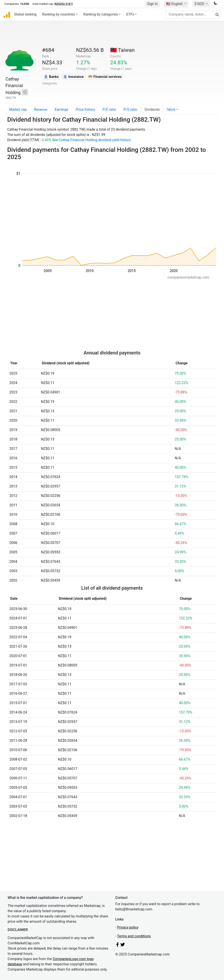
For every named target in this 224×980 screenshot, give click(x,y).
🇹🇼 (122, 50)
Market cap (18, 110)
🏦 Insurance (73, 77)
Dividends (152, 110)
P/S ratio (130, 110)
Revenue (41, 110)
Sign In (152, 4)
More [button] (171, 110)
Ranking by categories (101, 14)
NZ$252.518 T (64, 4)
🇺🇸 (175, 4)
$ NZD (200, 4)
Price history (85, 110)
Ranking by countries (59, 14)
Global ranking (25, 14)
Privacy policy (128, 927)
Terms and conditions (134, 936)
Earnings (61, 110)
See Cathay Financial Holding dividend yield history (91, 140)
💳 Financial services (105, 77)
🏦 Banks (51, 77)
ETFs (130, 14)
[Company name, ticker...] (193, 14)
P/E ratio (109, 110)
